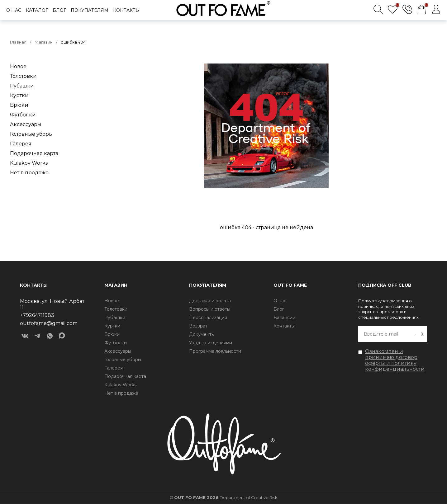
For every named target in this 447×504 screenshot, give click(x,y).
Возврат (198, 326)
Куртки (19, 95)
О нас (14, 10)
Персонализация (208, 318)
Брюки (19, 105)
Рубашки (22, 86)
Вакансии (284, 318)
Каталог (37, 10)
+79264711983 (37, 315)
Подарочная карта (34, 153)
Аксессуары (26, 124)
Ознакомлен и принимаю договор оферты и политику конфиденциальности (395, 360)
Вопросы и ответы (210, 309)
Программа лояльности (215, 351)
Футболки (23, 115)
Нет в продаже (29, 173)
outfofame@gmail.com (49, 323)
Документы (202, 334)
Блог (59, 10)
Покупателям (90, 10)
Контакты (126, 10)
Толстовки (23, 76)
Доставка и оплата (210, 301)
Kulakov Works (29, 163)
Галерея (21, 144)
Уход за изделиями (211, 343)
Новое (18, 66)
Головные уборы (31, 134)
